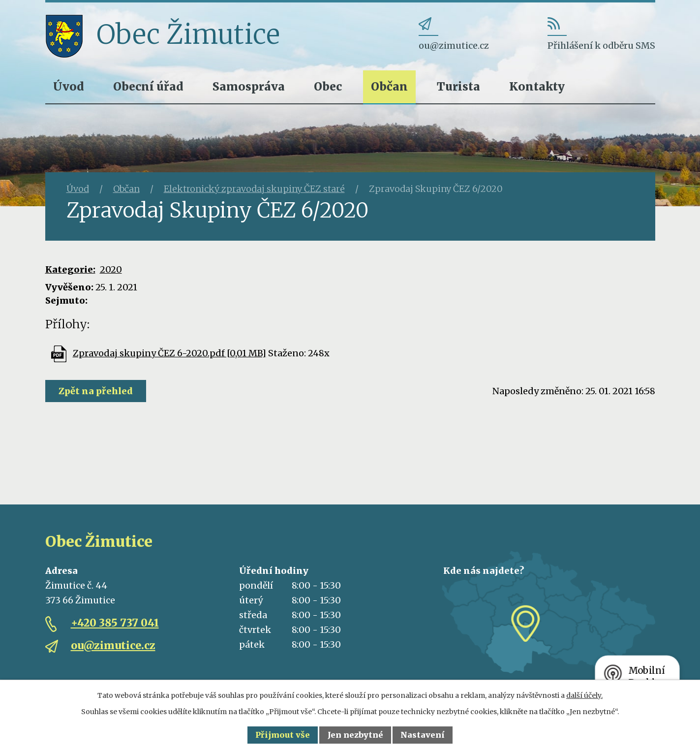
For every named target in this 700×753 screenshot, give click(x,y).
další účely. (584, 695)
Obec (328, 86)
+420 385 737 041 (115, 623)
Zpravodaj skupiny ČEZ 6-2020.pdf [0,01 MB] (169, 353)
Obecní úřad (148, 86)
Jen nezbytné (355, 735)
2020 (111, 269)
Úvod (69, 86)
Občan (389, 86)
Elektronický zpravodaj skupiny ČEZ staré (254, 189)
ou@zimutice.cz (113, 645)
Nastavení (423, 735)
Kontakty (537, 86)
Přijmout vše (283, 735)
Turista (458, 86)
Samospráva (249, 86)
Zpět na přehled (96, 391)
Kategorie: (70, 269)
